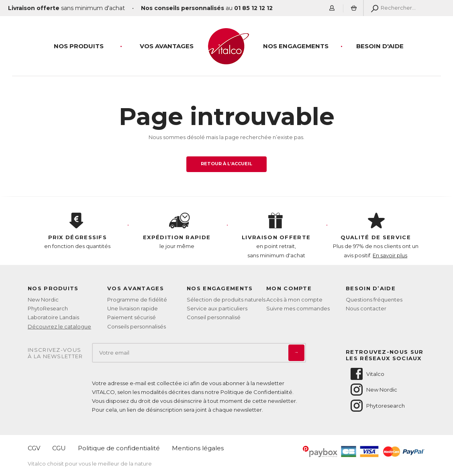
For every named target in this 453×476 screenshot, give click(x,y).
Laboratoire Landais (53, 317)
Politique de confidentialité (119, 448)
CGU (59, 448)
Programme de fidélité (137, 300)
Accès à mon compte (294, 300)
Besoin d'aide (380, 46)
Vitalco (367, 374)
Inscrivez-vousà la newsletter (55, 353)
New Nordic (43, 300)
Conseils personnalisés (137, 326)
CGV (34, 448)
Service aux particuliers (217, 308)
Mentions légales (198, 448)
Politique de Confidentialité (256, 392)
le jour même (177, 231)
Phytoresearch (377, 406)
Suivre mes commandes (298, 308)
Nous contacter (366, 308)
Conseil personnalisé (214, 317)
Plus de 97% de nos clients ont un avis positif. (376, 236)
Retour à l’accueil (227, 164)
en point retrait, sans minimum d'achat (276, 236)
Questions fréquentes (374, 300)
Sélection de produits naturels (226, 300)
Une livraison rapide (133, 308)
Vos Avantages (167, 46)
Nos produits (79, 46)
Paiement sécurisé (132, 317)
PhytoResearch (48, 308)
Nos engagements (296, 46)
